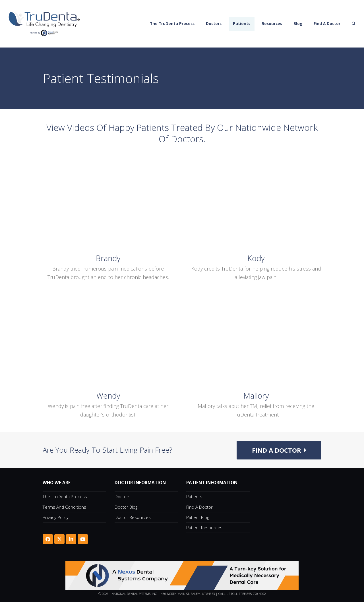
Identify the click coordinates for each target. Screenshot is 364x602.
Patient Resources (204, 527)
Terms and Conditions (64, 507)
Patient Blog (198, 517)
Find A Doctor (199, 507)
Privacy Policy (56, 517)
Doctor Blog (126, 507)
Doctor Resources (133, 517)
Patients (194, 496)
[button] (354, 24)
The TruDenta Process (65, 496)
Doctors (123, 496)
